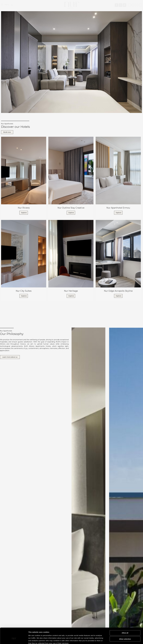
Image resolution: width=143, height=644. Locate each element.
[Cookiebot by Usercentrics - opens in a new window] (14, 640)
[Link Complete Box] (24, 177)
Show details (113, 640)
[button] (12, 5)
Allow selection (125, 627)
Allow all (125, 621)
